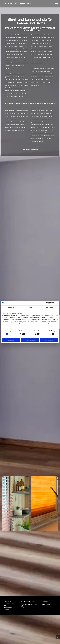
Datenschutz (46, 604)
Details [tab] (30, 308)
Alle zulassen (49, 340)
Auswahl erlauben (30, 340)
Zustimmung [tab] (10, 308)
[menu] (57, 3)
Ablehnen (11, 340)
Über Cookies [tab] (50, 308)
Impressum (45, 601)
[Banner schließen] (58, 303)
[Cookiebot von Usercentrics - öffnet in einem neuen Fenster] (47, 303)
